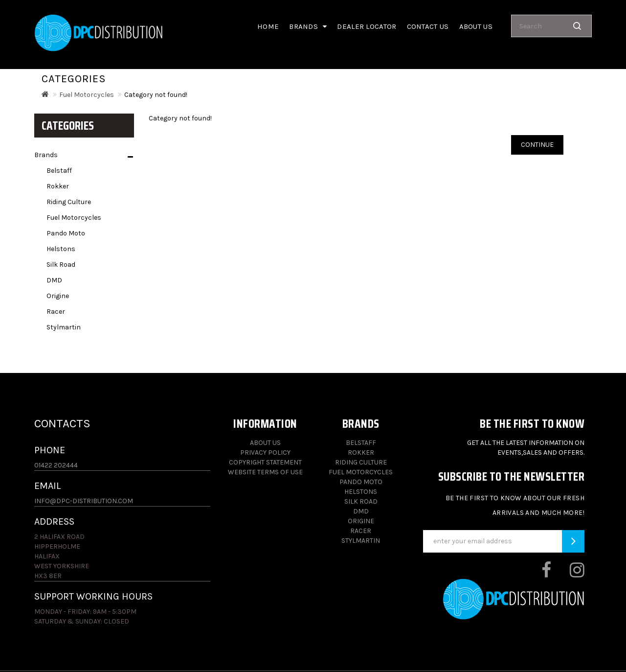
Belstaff (59, 171)
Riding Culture (69, 202)
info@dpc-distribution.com (84, 501)
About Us (265, 443)
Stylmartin (64, 327)
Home (268, 26)
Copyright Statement (265, 462)
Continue (537, 145)
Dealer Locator (367, 26)
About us (476, 26)
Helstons (61, 249)
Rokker (58, 186)
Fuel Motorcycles (87, 95)
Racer (56, 312)
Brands (308, 26)
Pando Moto (66, 233)
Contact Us (428, 26)
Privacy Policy (265, 452)
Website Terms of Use (265, 472)
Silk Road (61, 265)
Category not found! (156, 95)
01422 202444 (56, 465)
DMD (54, 280)
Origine (58, 296)
